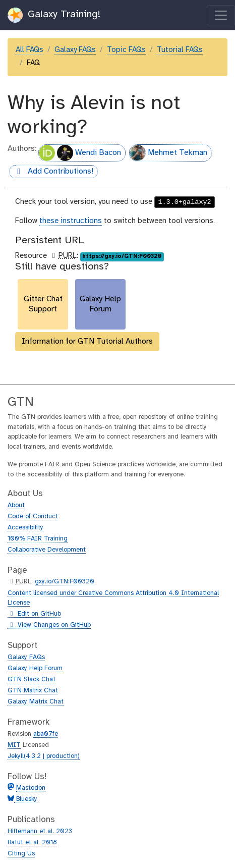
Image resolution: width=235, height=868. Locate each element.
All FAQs (30, 50)
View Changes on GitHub (49, 625)
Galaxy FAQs (75, 50)
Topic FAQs (126, 50)
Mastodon (31, 788)
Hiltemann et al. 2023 (40, 831)
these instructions (71, 221)
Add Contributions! (51, 172)
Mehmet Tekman (168, 153)
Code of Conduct (33, 517)
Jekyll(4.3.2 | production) (44, 756)
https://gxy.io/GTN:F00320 (122, 256)
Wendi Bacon (80, 153)
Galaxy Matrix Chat (36, 702)
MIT (14, 745)
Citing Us (21, 854)
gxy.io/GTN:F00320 (65, 582)
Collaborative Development (47, 550)
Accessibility (25, 528)
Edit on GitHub (34, 614)
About (16, 505)
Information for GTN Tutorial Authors (87, 341)
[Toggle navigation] (221, 15)
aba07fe (46, 734)
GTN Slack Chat (32, 680)
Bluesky (26, 799)
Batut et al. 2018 (32, 843)
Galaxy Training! (54, 15)
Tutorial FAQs (180, 50)
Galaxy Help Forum (35, 668)
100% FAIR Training (38, 539)
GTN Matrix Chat (33, 691)
